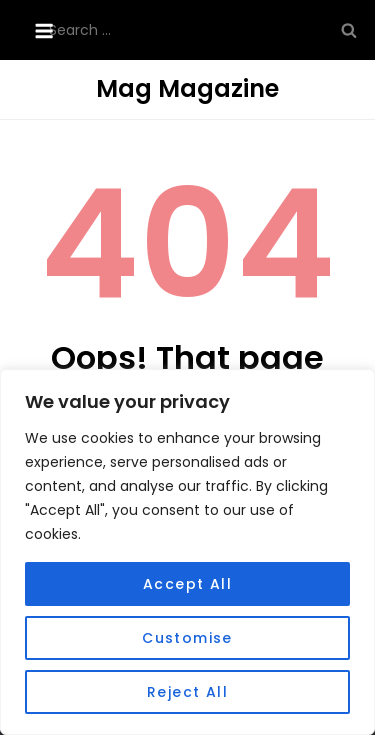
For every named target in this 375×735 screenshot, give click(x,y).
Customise (187, 638)
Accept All (187, 584)
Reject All (187, 692)
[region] (187, 552)
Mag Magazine (187, 88)
